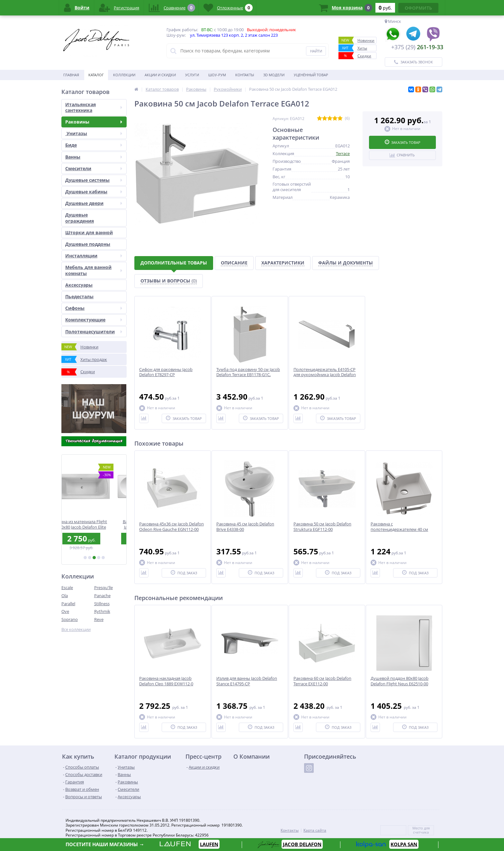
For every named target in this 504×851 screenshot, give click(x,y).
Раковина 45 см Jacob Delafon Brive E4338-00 (245, 527)
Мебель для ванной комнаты (94, 270)
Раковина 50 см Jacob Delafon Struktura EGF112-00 (322, 527)
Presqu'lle (104, 587)
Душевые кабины (94, 192)
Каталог (96, 75)
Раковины (94, 122)
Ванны (94, 157)
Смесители (94, 168)
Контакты (245, 75)
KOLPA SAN (404, 844)
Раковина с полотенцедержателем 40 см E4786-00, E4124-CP (399, 529)
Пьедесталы (79, 296)
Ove (65, 611)
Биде (94, 145)
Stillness (102, 604)
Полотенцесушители (94, 332)
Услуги (192, 75)
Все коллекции (76, 629)
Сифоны (94, 308)
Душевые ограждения (80, 218)
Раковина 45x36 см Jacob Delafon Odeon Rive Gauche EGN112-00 (171, 527)
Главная (71, 75)
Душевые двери (94, 203)
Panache (102, 596)
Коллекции (124, 75)
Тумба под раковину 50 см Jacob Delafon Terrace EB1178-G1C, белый (248, 375)
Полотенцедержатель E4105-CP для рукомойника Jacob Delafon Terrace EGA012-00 (325, 375)
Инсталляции (94, 256)
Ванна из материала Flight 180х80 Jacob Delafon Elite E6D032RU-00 (94, 524)
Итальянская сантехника (94, 107)
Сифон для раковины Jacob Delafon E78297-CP (166, 372)
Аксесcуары (79, 285)
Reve (99, 619)
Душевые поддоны (88, 244)
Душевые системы (94, 180)
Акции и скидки (160, 75)
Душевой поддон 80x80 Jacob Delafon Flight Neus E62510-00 (400, 681)
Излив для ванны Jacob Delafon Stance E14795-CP (247, 681)
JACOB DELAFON (302, 844)
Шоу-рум (217, 75)
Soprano (70, 619)
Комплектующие (94, 320)
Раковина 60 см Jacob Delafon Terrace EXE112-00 (322, 681)
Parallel (68, 604)
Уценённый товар (311, 75)
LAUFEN (209, 844)
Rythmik (102, 611)
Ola (65, 596)
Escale (67, 587)
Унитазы (94, 133)
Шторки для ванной (89, 232)
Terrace (343, 153)
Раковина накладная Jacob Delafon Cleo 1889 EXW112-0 (166, 681)
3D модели (274, 75)
